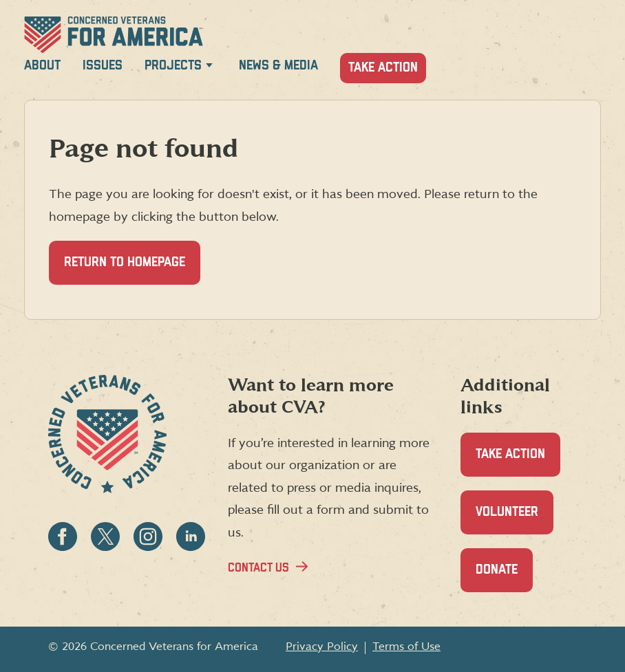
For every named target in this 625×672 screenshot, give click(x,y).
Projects (173, 66)
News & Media (278, 66)
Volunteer (515, 520)
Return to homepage (125, 262)
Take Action (383, 68)
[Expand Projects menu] (209, 68)
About (42, 66)
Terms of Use (406, 647)
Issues (103, 66)
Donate (504, 577)
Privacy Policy (322, 647)
